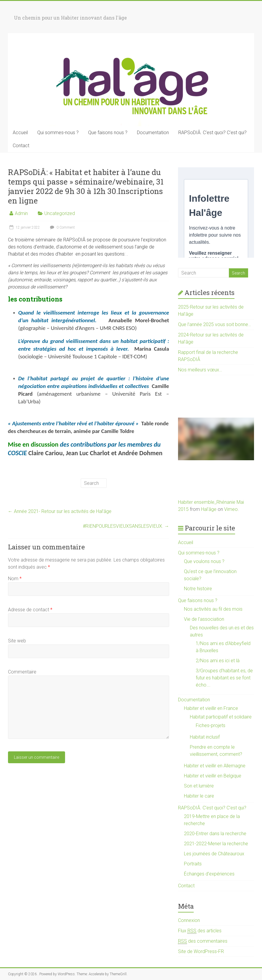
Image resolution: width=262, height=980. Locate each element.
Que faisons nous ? (108, 133)
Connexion (189, 920)
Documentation (153, 133)
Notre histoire (198, 589)
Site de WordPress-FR (201, 951)
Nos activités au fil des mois (213, 609)
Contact (21, 146)
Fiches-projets (211, 725)
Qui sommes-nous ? (58, 133)
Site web (17, 641)
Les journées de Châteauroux (214, 854)
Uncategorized (60, 213)
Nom (15, 579)
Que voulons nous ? (204, 561)
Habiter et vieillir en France (211, 708)
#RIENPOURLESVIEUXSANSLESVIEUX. (126, 526)
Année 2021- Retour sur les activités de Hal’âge (60, 511)
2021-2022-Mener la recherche (216, 844)
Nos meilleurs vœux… (200, 370)
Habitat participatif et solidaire (221, 717)
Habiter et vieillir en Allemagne (215, 766)
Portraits (193, 864)
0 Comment (62, 227)
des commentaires (203, 941)
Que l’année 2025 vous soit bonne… (215, 324)
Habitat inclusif (205, 737)
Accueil (20, 133)
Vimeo (231, 509)
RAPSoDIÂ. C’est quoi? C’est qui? (212, 133)
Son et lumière (199, 786)
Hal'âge (209, 509)
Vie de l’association (204, 619)
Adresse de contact (30, 610)
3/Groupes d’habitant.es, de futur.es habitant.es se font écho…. (224, 678)
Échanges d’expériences (209, 874)
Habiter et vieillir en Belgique (213, 776)
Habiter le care (199, 796)
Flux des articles (200, 931)
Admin (21, 213)
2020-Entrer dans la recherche (215, 834)
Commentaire (22, 672)
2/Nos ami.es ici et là (218, 661)
